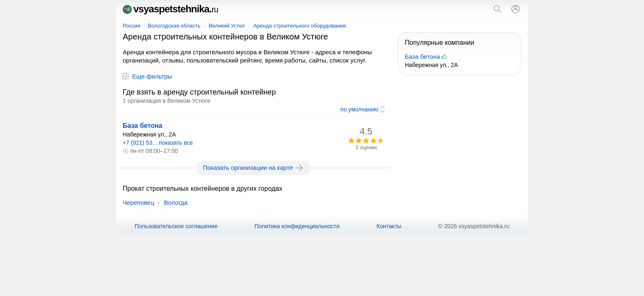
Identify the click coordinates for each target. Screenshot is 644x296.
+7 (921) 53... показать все (158, 143)
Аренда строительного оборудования (300, 26)
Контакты (389, 226)
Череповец (138, 202)
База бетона (142, 126)
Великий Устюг (227, 26)
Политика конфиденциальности (297, 226)
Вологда (176, 202)
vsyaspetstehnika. (170, 9)
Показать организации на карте (254, 168)
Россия (132, 26)
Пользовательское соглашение (176, 226)
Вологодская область (174, 26)
